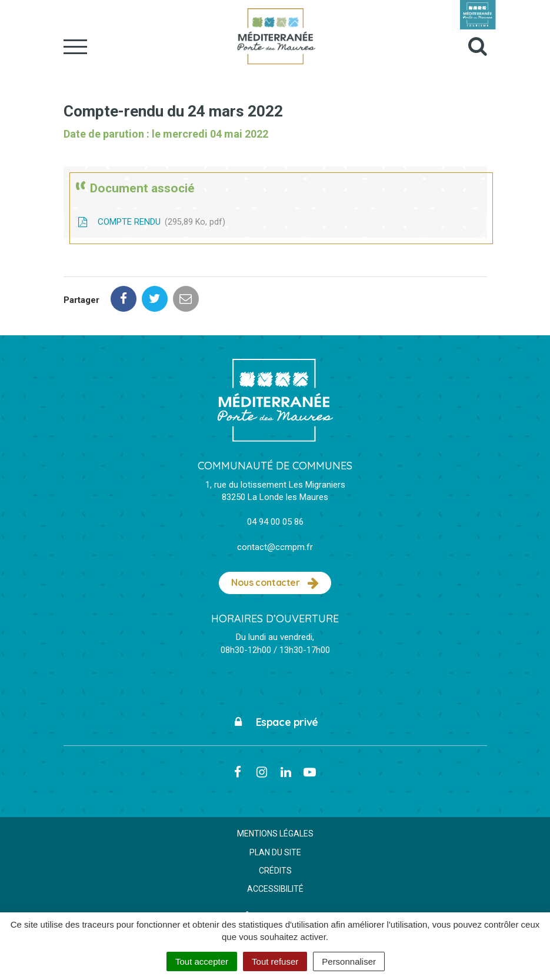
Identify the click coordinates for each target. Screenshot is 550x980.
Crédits (275, 871)
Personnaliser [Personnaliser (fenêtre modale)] (349, 961)
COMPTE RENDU (151, 222)
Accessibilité (275, 889)
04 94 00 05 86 (275, 522)
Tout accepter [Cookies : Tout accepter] (202, 961)
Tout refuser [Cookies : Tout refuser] (275, 961)
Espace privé (275, 722)
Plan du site (275, 852)
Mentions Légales (275, 834)
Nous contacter (275, 583)
